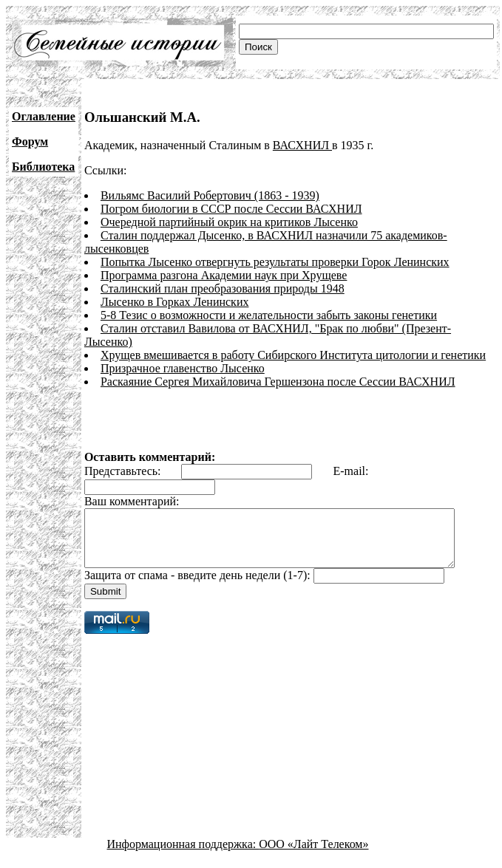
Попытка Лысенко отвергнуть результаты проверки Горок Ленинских (275, 262)
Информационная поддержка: (183, 842)
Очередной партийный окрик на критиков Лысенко (229, 222)
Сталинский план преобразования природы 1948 (223, 288)
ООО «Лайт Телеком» (313, 842)
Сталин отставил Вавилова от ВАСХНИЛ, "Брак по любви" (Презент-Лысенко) (300, 328)
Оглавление (44, 116)
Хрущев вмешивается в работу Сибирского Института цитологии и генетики (293, 342)
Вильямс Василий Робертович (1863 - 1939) (210, 195)
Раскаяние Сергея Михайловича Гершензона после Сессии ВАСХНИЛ (278, 368)
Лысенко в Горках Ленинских (175, 302)
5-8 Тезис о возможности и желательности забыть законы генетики (269, 315)
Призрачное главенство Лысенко (183, 355)
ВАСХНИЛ (302, 145)
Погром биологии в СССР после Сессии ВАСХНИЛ (231, 209)
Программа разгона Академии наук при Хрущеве (224, 275)
